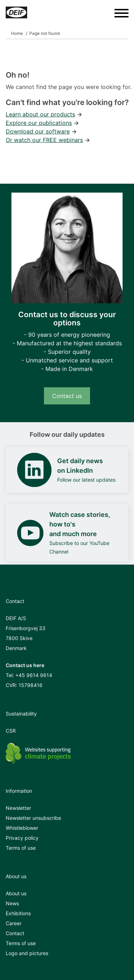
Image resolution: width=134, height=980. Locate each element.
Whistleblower (22, 828)
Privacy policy (22, 838)
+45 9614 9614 (34, 675)
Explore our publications (39, 123)
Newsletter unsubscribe (33, 818)
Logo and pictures (27, 953)
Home (17, 33)
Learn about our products (40, 114)
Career (14, 923)
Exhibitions (18, 913)
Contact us (67, 396)
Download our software (38, 131)
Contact (15, 933)
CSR (11, 731)
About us (16, 893)
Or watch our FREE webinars (44, 140)
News (12, 903)
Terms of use (21, 848)
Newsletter (18, 808)
